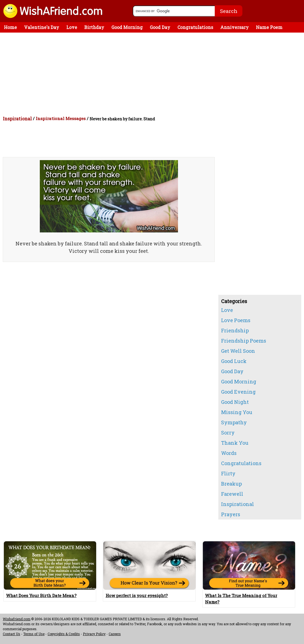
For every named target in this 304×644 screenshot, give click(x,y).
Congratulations (195, 27)
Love (72, 27)
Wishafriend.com (17, 619)
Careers (115, 634)
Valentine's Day (42, 27)
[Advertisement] (153, 74)
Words (229, 453)
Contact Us (11, 634)
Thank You (235, 443)
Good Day (160, 27)
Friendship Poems (244, 341)
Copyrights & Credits (64, 634)
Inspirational (17, 119)
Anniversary (234, 27)
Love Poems (236, 320)
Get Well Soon (238, 351)
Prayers (231, 514)
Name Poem (269, 27)
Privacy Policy (94, 634)
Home (10, 27)
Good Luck (234, 361)
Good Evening (238, 392)
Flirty (228, 473)
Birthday (94, 27)
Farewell (232, 494)
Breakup (231, 484)
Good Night (235, 402)
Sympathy (234, 422)
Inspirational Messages (61, 118)
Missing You (237, 412)
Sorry (228, 433)
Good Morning (127, 27)
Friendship (235, 330)
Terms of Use (34, 634)
